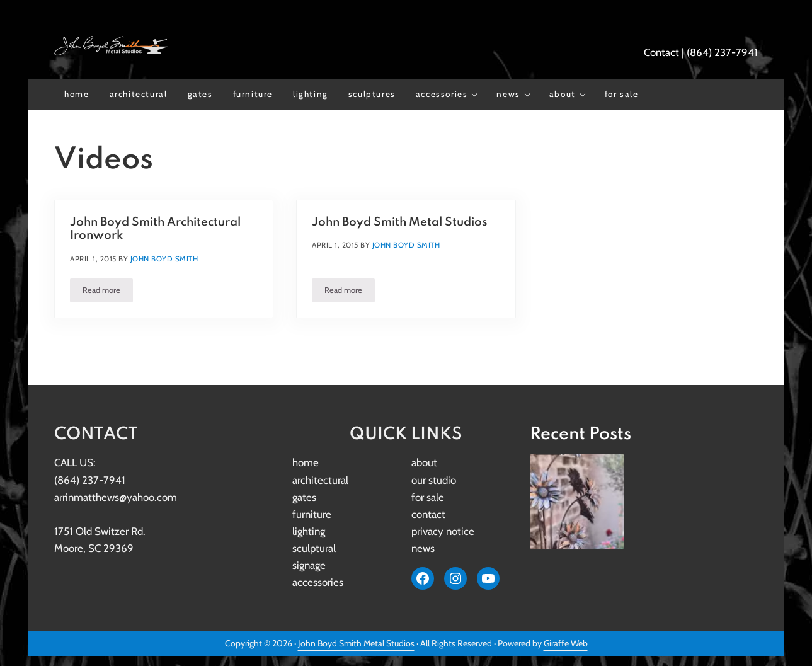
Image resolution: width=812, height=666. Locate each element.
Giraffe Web (566, 643)
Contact (661, 52)
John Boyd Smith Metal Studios (400, 222)
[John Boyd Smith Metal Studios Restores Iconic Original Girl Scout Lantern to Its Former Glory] (577, 502)
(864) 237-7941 (722, 52)
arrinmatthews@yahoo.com (116, 497)
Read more (108, 292)
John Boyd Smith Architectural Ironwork (155, 229)
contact (428, 514)
